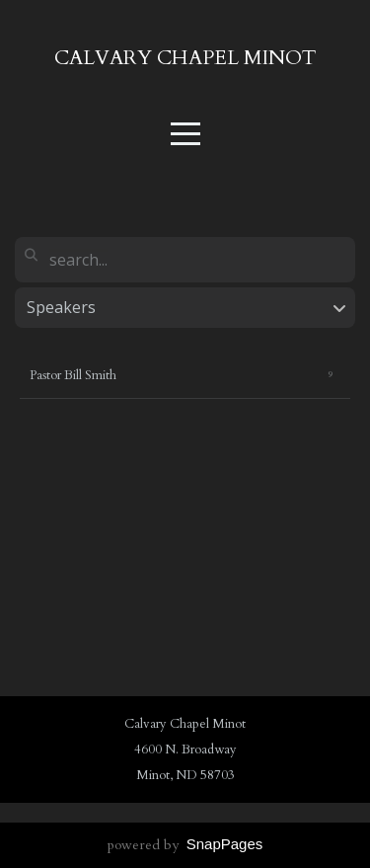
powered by (185, 845)
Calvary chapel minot (185, 58)
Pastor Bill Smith (73, 375)
